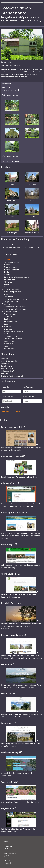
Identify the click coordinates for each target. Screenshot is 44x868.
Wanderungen (8, 545)
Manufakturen (6, 368)
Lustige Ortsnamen (11, 302)
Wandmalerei (9, 344)
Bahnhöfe (7, 265)
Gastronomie (8, 287)
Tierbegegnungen (10, 336)
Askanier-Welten (9, 483)
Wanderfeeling (8, 782)
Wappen (7, 346)
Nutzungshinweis (10, 853)
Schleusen (8, 326)
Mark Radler (7, 664)
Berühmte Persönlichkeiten (11, 376)
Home (6, 841)
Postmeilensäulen (10, 314)
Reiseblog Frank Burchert (13, 513)
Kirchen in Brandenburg (12, 635)
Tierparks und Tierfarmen (13, 339)
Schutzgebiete (7, 371)
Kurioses (7, 294)
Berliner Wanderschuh (11, 456)
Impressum (8, 846)
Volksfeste (5, 364)
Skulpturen (8, 329)
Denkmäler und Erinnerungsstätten (17, 277)
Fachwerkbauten (10, 279)
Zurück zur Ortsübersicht (11, 161)
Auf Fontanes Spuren (11, 262)
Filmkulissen (8, 282)
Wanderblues (7, 723)
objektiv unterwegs (10, 752)
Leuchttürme (8, 297)
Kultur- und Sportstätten (12, 292)
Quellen (7, 319)
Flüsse (6, 284)
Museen (7, 304)
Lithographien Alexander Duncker (16, 299)
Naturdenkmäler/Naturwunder (15, 307)
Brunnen (7, 274)
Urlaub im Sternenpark (12, 603)
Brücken (7, 272)
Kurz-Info (7, 861)
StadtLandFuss (8, 694)
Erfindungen (6, 366)
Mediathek (7, 863)
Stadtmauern (9, 334)
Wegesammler (8, 808)
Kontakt (6, 848)
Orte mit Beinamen (8, 361)
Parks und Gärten (10, 312)
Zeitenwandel (9, 349)
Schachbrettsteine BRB (12, 427)
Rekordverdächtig (10, 321)
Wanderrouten (9, 341)
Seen (6, 324)
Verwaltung (5, 359)
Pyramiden (8, 317)
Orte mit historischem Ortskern (15, 309)
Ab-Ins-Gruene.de (9, 574)
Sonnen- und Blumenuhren (14, 331)
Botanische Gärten (11, 267)
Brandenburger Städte (12, 270)
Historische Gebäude (11, 289)
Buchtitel (4, 373)
